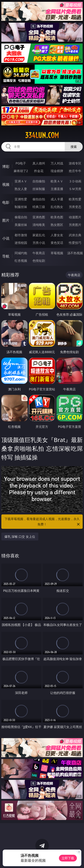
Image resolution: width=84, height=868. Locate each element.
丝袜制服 (39, 189)
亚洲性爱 (21, 199)
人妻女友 (57, 235)
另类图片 (75, 225)
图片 (6, 220)
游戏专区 (75, 163)
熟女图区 (57, 225)
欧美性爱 (75, 199)
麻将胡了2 (21, 171)
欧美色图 (57, 217)
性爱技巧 (75, 243)
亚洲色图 (39, 217)
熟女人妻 (21, 189)
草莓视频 (57, 253)
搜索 (74, 147)
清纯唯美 (39, 225)
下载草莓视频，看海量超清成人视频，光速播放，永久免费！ (43, 522)
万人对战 (57, 163)
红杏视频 (21, 261)
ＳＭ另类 (75, 189)
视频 (6, 184)
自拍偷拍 (39, 181)
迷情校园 (21, 243)
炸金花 (39, 171)
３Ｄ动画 (75, 181)
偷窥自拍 (21, 217)
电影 (6, 202)
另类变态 (75, 207)
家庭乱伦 (39, 235)
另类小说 (39, 243)
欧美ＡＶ (57, 181)
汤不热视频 (75, 253)
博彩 (6, 166)
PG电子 (21, 163)
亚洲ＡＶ (21, 181)
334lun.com (42, 135)
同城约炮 (21, 253)
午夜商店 (39, 253)
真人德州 (39, 163)
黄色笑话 (57, 243)
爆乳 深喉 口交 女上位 (20, 537)
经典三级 (39, 207)
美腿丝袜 (21, 225)
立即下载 (68, 858)
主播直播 (57, 189)
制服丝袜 (21, 207)
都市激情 (21, 235)
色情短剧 (39, 261)
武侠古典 (75, 235)
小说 (6, 238)
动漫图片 (75, 217)
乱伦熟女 (57, 207)
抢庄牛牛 (75, 171)
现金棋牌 (57, 171)
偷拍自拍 (39, 199)
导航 (6, 256)
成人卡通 (57, 199)
